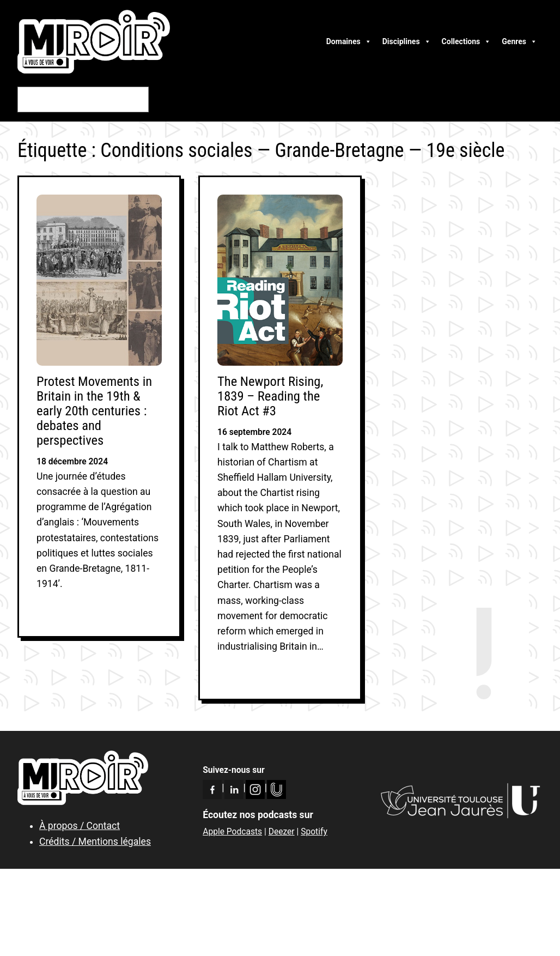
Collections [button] (467, 41)
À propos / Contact (80, 826)
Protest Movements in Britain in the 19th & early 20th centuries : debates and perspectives (94, 411)
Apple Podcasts (232, 832)
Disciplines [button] (407, 41)
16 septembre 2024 (254, 432)
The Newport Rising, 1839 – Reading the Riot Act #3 (270, 396)
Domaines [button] (349, 41)
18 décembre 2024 (72, 462)
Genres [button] (519, 41)
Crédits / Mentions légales (95, 842)
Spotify (314, 832)
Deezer (282, 832)
